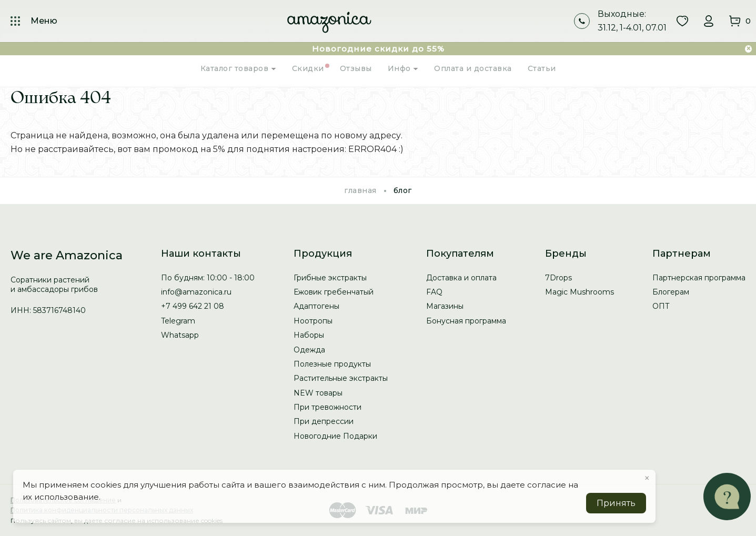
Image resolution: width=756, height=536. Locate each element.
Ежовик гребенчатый (334, 292)
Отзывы (356, 68)
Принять (616, 503)
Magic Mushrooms (579, 292)
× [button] (647, 478)
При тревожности (327, 407)
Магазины (445, 306)
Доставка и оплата (461, 278)
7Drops (558, 278)
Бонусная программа (466, 321)
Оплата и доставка (473, 68)
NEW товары (318, 393)
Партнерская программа (699, 278)
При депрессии (324, 421)
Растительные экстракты (341, 378)
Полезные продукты (332, 364)
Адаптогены (316, 306)
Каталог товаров (238, 68)
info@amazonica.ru (196, 292)
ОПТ (661, 306)
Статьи (542, 68)
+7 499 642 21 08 (193, 306)
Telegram (178, 321)
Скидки (308, 68)
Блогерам (671, 292)
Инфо (403, 68)
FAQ (434, 292)
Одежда (309, 350)
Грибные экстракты (330, 278)
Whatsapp (180, 335)
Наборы (309, 335)
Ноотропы (313, 321)
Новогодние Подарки (335, 436)
